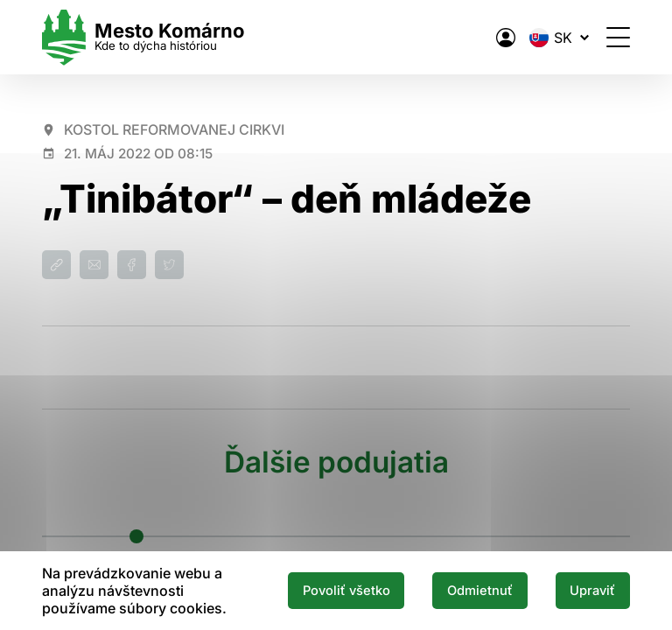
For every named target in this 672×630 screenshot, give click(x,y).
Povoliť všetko (346, 591)
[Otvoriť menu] (618, 37)
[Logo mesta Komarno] (143, 37)
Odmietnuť (480, 591)
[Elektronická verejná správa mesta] (506, 38)
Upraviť (592, 591)
